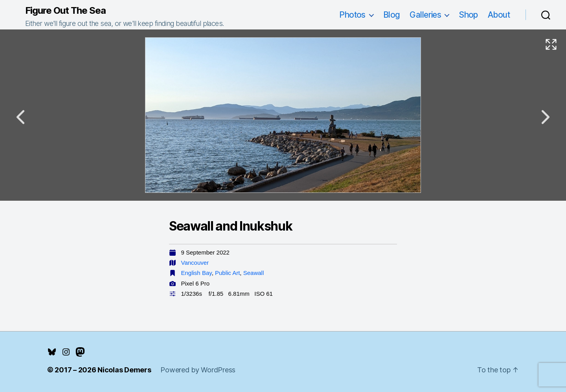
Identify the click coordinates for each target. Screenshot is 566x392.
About (499, 15)
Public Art (227, 273)
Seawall (254, 273)
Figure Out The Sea (65, 11)
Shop (468, 15)
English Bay (197, 273)
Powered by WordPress (198, 370)
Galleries (425, 15)
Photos (352, 15)
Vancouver (195, 263)
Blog (392, 15)
